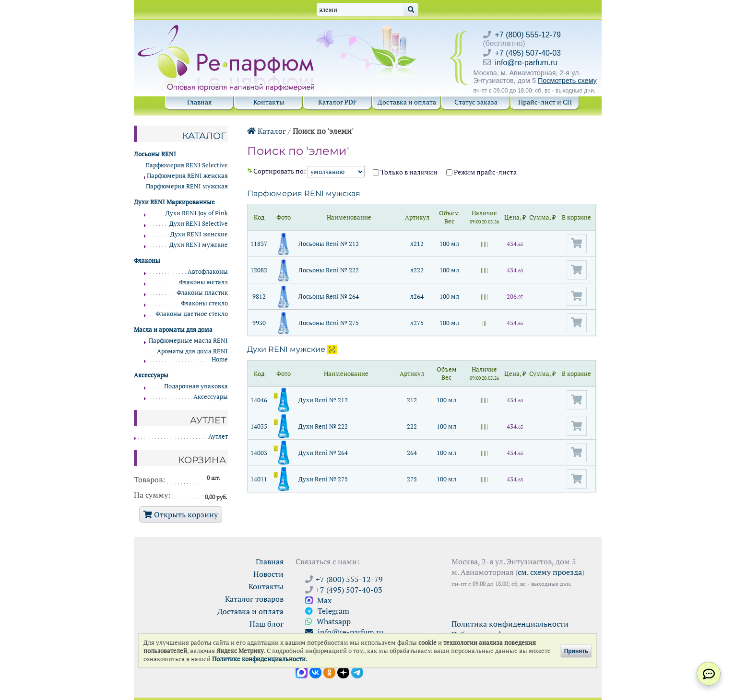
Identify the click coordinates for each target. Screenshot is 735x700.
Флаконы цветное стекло (192, 314)
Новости (268, 574)
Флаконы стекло (204, 303)
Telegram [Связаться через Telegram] (327, 611)
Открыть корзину (181, 514)
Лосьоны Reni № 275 (329, 323)
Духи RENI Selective (199, 224)
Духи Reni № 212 (323, 400)
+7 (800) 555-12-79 (528, 35)
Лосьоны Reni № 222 (329, 270)
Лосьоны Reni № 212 (329, 244)
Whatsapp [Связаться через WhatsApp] (328, 621)
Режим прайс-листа (481, 172)
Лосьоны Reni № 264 (329, 297)
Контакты (269, 102)
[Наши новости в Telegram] (357, 672)
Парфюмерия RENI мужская (304, 193)
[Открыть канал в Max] (302, 672)
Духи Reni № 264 (323, 453)
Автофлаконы (208, 272)
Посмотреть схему (567, 81)
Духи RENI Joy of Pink (197, 213)
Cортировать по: (310, 171)
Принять (576, 651)
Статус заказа (476, 102)
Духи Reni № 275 (323, 479)
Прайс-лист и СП (545, 102)
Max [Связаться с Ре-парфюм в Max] (318, 600)
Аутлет (218, 437)
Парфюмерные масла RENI (188, 341)
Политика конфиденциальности (510, 624)
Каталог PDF (338, 102)
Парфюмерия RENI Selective (187, 165)
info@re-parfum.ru (526, 63)
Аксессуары (211, 397)
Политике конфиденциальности (259, 659)
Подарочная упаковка (196, 386)
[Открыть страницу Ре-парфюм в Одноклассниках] (329, 672)
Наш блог (267, 624)
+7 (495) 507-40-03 (528, 53)
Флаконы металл (203, 282)
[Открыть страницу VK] (315, 672)
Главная (199, 102)
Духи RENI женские (199, 234)
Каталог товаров (254, 599)
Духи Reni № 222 (323, 426)
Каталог (267, 131)
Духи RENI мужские (286, 349)
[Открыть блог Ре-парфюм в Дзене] (343, 672)
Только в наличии (405, 172)
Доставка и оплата (407, 102)
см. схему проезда (550, 572)
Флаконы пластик (202, 293)
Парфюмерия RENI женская (187, 176)
